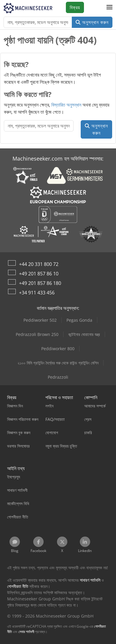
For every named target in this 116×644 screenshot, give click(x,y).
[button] (109, 7)
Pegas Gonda (79, 320)
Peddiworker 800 (58, 349)
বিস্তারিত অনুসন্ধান (66, 105)
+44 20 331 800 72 (39, 264)
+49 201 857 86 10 (39, 274)
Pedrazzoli (58, 377)
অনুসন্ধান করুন (92, 22)
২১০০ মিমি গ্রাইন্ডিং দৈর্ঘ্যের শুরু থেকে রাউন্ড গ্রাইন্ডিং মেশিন (58, 363)
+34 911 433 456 (37, 293)
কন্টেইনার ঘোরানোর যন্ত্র (84, 334)
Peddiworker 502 (40, 320)
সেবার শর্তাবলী (26, 632)
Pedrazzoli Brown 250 (37, 334)
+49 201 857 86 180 (40, 283)
